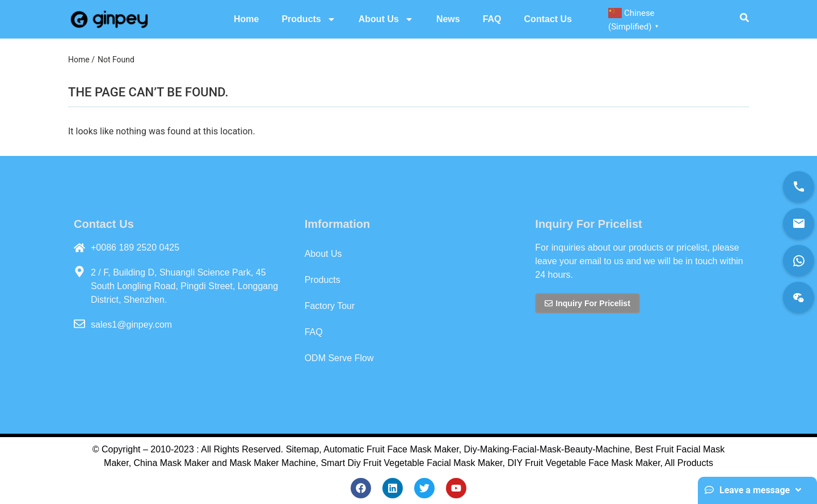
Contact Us (548, 19)
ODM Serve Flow (339, 358)
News (448, 19)
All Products (689, 463)
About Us (386, 19)
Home (246, 19)
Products (308, 19)
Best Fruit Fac (663, 449)
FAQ (492, 19)
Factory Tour (330, 306)
